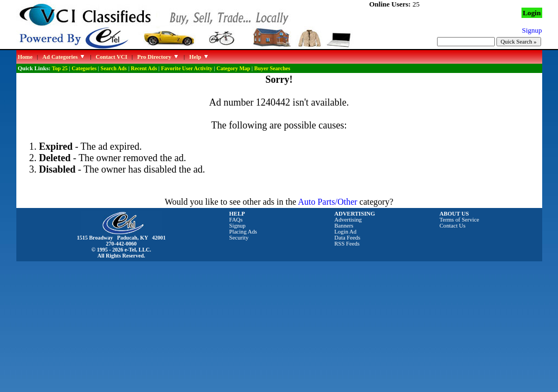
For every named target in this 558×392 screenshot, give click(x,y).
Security (239, 238)
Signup (238, 226)
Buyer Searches (272, 68)
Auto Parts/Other (328, 202)
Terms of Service (460, 220)
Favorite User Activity (187, 68)
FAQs (236, 220)
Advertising (348, 220)
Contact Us (453, 226)
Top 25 (60, 68)
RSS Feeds (347, 244)
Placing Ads (243, 232)
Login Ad (346, 232)
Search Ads (114, 68)
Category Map (233, 68)
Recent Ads (144, 68)
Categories (84, 68)
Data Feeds (348, 238)
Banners (344, 226)
